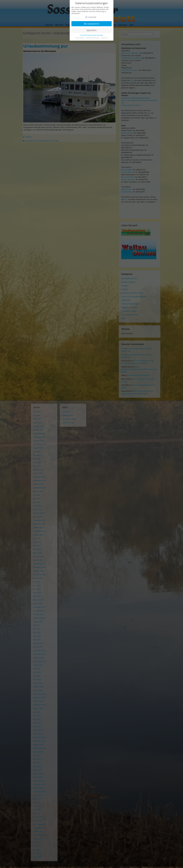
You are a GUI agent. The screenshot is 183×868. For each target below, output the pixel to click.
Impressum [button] (104, 38)
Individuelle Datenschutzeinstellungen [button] (91, 35)
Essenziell (91, 17)
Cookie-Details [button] (80, 38)
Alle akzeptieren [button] (92, 24)
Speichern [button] (91, 30)
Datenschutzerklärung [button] (93, 38)
